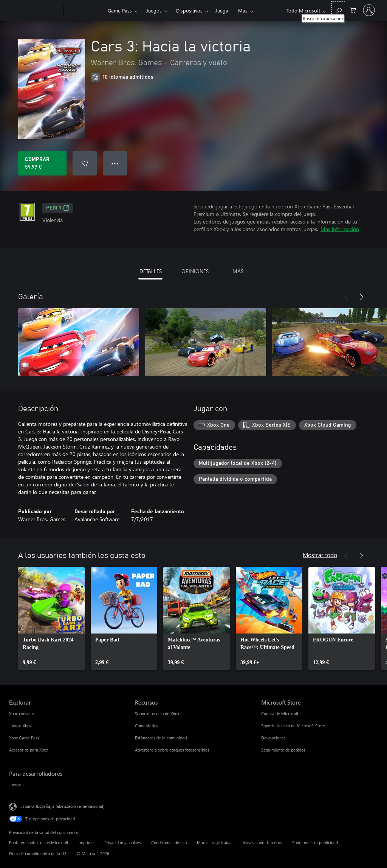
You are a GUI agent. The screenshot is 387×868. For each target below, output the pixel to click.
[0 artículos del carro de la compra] (353, 10)
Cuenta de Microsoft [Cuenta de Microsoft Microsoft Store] (280, 713)
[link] (51, 618)
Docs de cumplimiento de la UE (38, 853)
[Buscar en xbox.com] (338, 10)
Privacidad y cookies (123, 842)
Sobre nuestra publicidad (315, 842)
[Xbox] (85, 11)
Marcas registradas (215, 842)
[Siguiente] (361, 297)
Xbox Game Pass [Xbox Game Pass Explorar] (24, 738)
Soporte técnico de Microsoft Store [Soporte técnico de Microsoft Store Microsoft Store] (293, 726)
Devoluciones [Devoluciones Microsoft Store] (273, 738)
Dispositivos (189, 10)
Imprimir (86, 842)
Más (243, 10)
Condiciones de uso (169, 842)
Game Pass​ (120, 10)
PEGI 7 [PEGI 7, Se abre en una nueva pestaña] (58, 208)
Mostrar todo (320, 555)
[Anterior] (346, 297)
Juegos (154, 10)
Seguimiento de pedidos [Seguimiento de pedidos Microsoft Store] (283, 750)
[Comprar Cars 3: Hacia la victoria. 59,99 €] (42, 163)
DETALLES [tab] (151, 271)
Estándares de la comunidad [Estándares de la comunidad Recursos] (161, 738)
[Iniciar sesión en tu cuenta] (369, 10)
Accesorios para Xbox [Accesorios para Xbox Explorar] (29, 750)
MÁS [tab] (238, 271)
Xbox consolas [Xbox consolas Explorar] (22, 713)
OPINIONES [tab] (195, 271)
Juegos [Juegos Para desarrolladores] (15, 785)
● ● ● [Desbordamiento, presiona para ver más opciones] (115, 163)
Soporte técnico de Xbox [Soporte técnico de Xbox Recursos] (157, 713)
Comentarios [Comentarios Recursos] (147, 726)
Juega (222, 10)
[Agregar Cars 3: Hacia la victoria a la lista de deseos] (85, 163)
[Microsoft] (35, 11)
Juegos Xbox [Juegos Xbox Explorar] (20, 726)
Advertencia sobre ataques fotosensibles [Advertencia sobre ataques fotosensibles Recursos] (172, 750)
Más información (340, 229)
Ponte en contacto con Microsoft (39, 842)
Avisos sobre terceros (262, 842)
